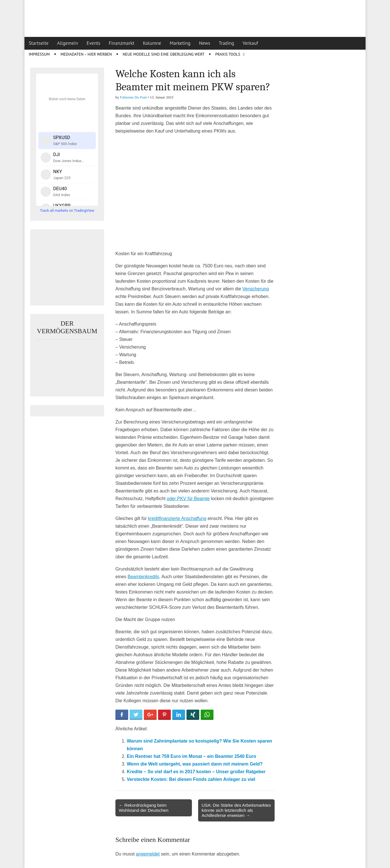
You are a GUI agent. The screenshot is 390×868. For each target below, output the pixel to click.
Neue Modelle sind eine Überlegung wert (163, 54)
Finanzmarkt (122, 43)
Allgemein (68, 43)
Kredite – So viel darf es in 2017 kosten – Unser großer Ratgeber (196, 772)
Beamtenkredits (143, 577)
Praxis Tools (228, 54)
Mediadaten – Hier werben (86, 54)
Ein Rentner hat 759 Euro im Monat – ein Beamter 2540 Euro (191, 756)
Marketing (180, 43)
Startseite (39, 43)
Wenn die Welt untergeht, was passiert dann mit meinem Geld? (195, 764)
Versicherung (255, 289)
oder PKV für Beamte (188, 499)
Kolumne (152, 43)
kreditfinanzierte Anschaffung (177, 518)
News (205, 43)
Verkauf (250, 43)
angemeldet (148, 854)
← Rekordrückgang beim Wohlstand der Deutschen (144, 808)
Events (94, 43)
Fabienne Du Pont (133, 97)
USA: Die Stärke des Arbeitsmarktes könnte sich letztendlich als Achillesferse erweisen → (236, 810)
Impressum (39, 54)
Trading (227, 43)
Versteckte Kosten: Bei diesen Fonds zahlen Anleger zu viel (191, 779)
